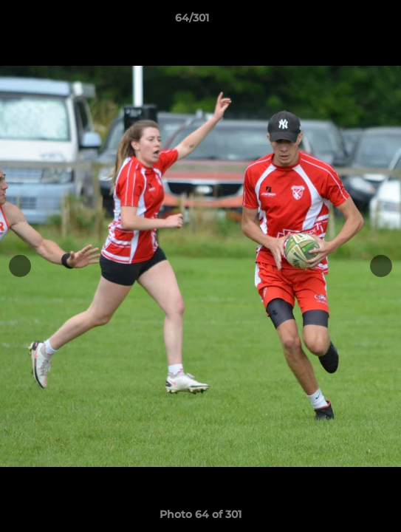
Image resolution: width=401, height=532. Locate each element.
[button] (348, 21)
